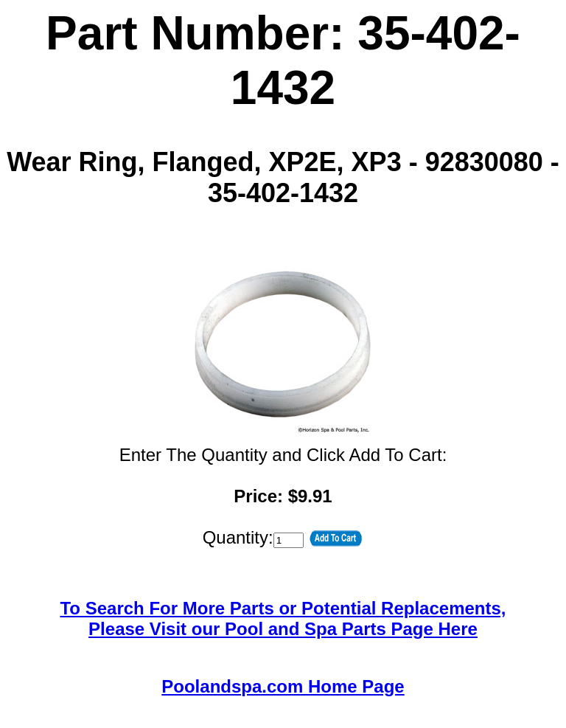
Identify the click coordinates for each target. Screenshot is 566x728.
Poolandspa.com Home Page (283, 686)
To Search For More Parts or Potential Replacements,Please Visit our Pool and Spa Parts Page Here (283, 618)
